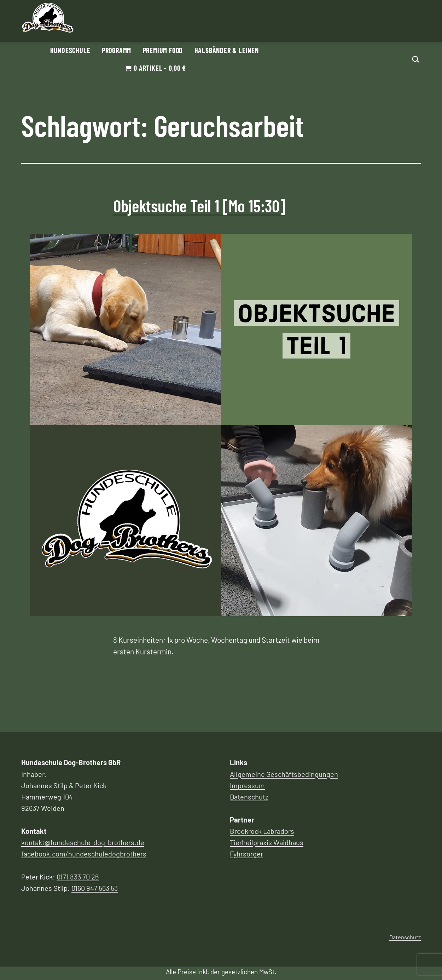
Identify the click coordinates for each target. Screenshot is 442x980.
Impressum (247, 785)
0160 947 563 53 (95, 888)
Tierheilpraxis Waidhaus (267, 842)
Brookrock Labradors (262, 831)
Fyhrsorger (246, 854)
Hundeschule (70, 50)
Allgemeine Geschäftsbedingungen (284, 774)
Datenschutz (249, 797)
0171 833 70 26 (78, 877)
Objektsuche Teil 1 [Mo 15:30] (199, 206)
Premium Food (163, 50)
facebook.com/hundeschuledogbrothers (84, 854)
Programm (117, 50)
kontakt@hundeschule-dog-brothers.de (83, 842)
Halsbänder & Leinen (227, 50)
